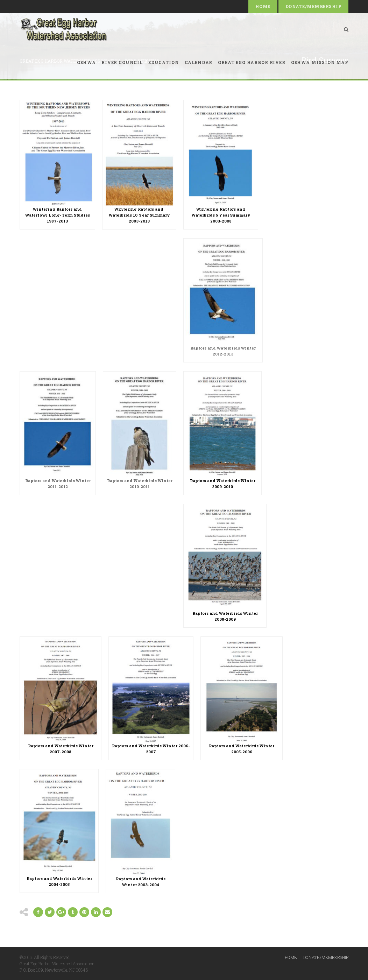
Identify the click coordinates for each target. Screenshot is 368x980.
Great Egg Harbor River (252, 62)
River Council (122, 62)
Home (263, 6)
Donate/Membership (313, 6)
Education (164, 62)
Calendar (199, 62)
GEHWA (86, 62)
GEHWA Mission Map (320, 62)
